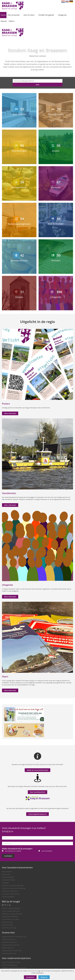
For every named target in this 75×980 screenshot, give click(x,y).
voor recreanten (47, 851)
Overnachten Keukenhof (10, 917)
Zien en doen (6, 874)
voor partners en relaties (13, 851)
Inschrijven (8, 856)
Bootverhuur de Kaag (9, 928)
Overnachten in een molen (11, 919)
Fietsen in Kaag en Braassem (11, 908)
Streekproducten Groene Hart (12, 951)
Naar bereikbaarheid (37, 792)
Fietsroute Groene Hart (10, 942)
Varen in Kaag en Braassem (11, 911)
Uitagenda (5, 883)
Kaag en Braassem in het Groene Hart (14, 937)
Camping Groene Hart (9, 953)
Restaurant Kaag (7, 925)
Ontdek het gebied (8, 877)
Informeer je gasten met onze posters (14, 968)
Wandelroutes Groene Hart (11, 945)
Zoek (37, 85)
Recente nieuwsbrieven (10, 965)
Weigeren (44, 977)
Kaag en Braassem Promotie (11, 962)
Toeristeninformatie (8, 880)
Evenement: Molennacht (10, 891)
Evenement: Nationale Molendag (13, 886)
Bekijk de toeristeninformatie (37, 770)
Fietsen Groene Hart (9, 939)
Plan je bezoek (7, 872)
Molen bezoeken (7, 922)
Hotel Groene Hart (8, 948)
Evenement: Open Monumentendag (14, 888)
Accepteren (30, 977)
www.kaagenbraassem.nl (38, 814)
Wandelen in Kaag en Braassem (12, 914)
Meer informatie (10, 413)
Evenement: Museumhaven (11, 894)
